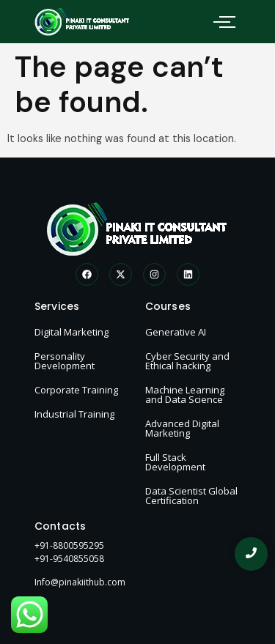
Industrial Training (74, 414)
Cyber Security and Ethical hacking (187, 361)
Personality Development (65, 361)
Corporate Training (76, 390)
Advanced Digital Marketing (182, 428)
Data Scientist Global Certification (191, 496)
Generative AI (176, 332)
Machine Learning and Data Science (185, 395)
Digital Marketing (71, 332)
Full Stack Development (175, 462)
